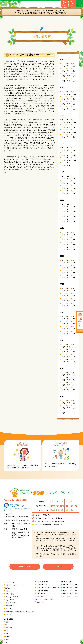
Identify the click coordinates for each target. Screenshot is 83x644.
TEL (72, 3)
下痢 (7, 632)
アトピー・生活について (70, 585)
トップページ (10, 582)
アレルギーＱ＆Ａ (67, 582)
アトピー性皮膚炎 (42, 590)
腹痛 (7, 637)
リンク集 (8, 608)
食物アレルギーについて (70, 596)
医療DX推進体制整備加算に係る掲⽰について (20, 610)
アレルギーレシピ (11, 602)
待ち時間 (64, 3)
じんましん (40, 602)
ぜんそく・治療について (70, 593)
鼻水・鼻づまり (10, 626)
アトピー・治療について (70, 588)
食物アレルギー (41, 593)
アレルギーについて (12, 596)
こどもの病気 (8, 618)
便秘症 (8, 634)
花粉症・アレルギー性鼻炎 (45, 599)
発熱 (7, 620)
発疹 (7, 640)
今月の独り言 (10, 605)
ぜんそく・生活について (70, 590)
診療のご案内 (25, 567)
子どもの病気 (10, 599)
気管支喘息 (40, 596)
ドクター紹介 (10, 594)
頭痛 (7, 643)
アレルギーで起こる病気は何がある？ (48, 588)
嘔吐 (7, 629)
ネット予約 (9, 613)
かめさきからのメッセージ (14, 585)
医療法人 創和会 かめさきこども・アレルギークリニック (18, 4)
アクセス (58, 567)
